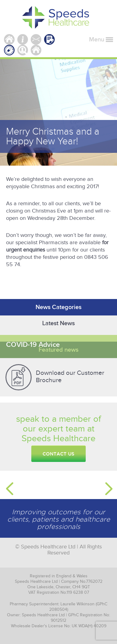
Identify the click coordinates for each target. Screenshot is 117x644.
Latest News (58, 323)
